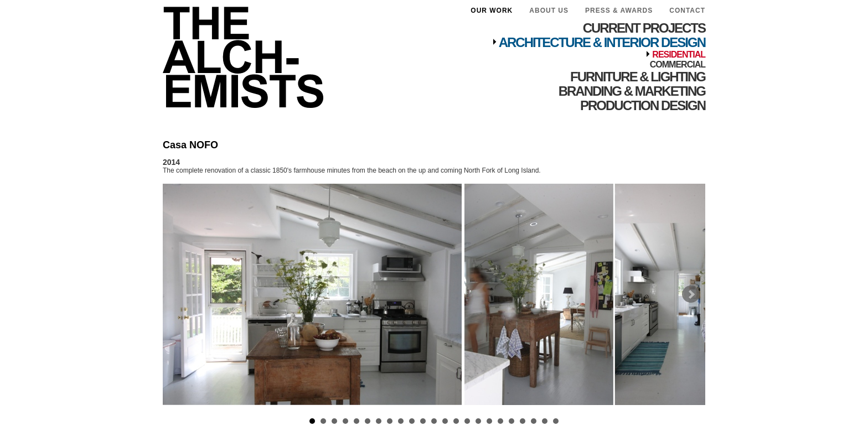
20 (523, 421)
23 (556, 421)
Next (691, 294)
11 (423, 421)
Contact (687, 11)
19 (512, 421)
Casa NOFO (190, 145)
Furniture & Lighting (638, 77)
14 (456, 421)
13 (445, 421)
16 (478, 421)
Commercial (678, 64)
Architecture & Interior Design (602, 42)
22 (545, 421)
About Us (549, 11)
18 (500, 421)
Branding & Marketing (632, 91)
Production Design (643, 105)
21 (534, 421)
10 (412, 421)
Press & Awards (619, 11)
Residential (679, 55)
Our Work (492, 11)
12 (434, 421)
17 (489, 421)
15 (467, 421)
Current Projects (644, 28)
